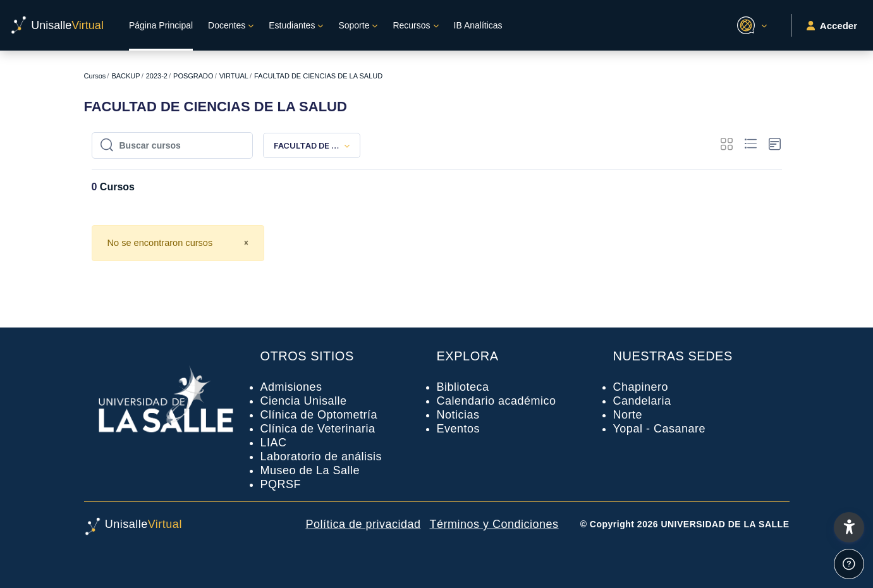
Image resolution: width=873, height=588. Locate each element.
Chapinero (641, 387)
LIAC (274, 443)
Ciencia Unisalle (304, 401)
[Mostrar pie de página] (849, 564)
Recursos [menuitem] (411, 25)
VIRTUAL (234, 76)
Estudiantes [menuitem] (292, 25)
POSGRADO (193, 76)
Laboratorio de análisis (321, 456)
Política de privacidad (363, 524)
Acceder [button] (832, 26)
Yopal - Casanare (659, 429)
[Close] (246, 243)
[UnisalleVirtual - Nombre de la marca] (57, 25)
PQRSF (281, 484)
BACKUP (125, 76)
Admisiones (291, 387)
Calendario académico (497, 401)
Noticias (458, 415)
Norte (628, 415)
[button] (750, 25)
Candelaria (642, 401)
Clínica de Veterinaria (318, 429)
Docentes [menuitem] (227, 25)
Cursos (95, 76)
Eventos (459, 429)
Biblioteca (463, 387)
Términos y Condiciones (494, 524)
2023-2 (157, 76)
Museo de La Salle (310, 470)
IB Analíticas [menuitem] (478, 25)
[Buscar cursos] (179, 145)
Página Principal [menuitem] (161, 25)
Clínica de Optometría (319, 415)
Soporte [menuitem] (354, 25)
